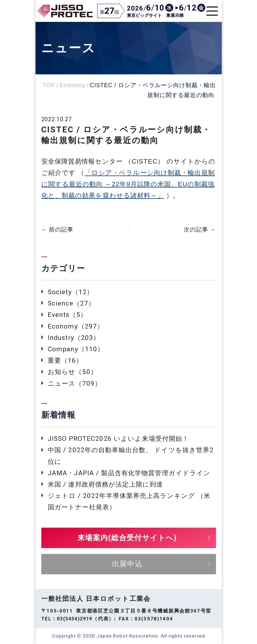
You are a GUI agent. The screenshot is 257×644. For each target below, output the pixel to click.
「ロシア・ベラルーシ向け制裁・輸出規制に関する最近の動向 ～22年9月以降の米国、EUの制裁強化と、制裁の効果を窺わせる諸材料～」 (128, 184)
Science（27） (71, 303)
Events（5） (67, 315)
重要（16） (65, 360)
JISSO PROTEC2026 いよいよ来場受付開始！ (118, 438)
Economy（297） (76, 326)
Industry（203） (74, 338)
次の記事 (200, 230)
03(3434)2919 (75, 619)
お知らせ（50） (72, 372)
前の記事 (57, 230)
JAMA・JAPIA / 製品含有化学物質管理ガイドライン (129, 473)
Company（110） (76, 349)
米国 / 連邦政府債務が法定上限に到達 (105, 484)
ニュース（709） (75, 383)
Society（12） (71, 292)
